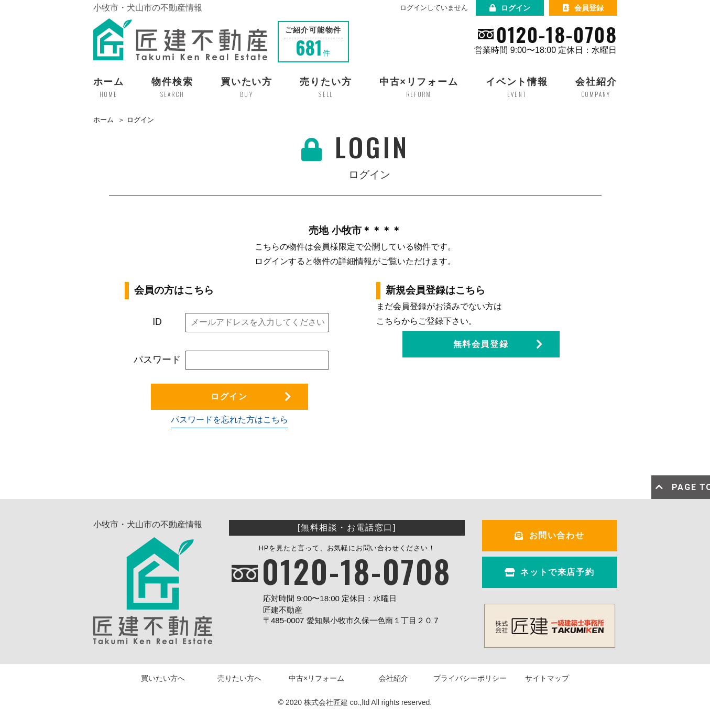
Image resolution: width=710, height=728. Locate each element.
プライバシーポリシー (470, 678)
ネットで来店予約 (549, 572)
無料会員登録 (481, 344)
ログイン (510, 8)
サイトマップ (547, 678)
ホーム (103, 120)
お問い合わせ (549, 535)
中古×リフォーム (316, 678)
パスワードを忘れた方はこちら (230, 420)
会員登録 (583, 8)
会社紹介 (394, 678)
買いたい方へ (163, 678)
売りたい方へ (239, 678)
